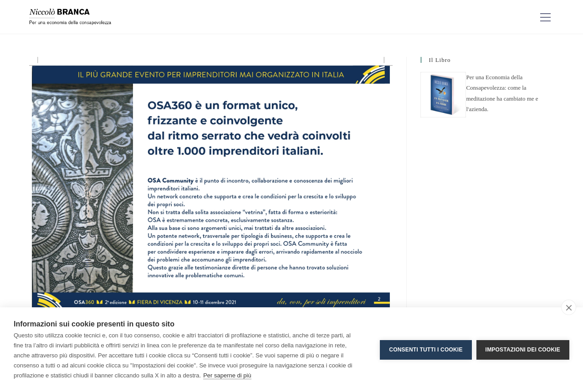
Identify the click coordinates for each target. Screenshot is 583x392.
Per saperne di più (227, 375)
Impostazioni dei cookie (523, 350)
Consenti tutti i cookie (426, 350)
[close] (569, 307)
